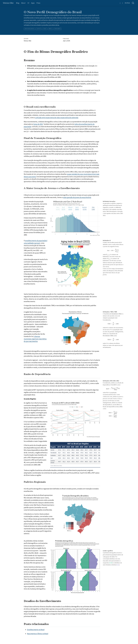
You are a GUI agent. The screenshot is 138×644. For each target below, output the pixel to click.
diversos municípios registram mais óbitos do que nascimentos (35, 339)
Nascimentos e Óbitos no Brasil (38, 634)
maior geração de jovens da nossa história (77, 197)
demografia (57, 29)
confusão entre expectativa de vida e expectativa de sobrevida (57, 118)
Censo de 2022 (38, 124)
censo (45, 29)
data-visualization (29, 29)
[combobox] (133, 3)
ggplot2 (39, 29)
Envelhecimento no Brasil (36, 630)
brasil (50, 29)
